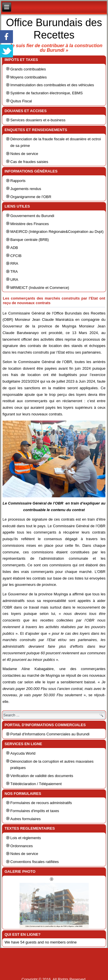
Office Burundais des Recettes (54, 29)
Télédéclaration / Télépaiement (36, 784)
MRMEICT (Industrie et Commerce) (40, 288)
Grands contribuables (28, 69)
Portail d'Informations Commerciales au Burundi (50, 734)
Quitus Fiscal (21, 101)
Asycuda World (23, 753)
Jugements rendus (26, 189)
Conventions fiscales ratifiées (35, 862)
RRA (14, 263)
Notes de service (24, 154)
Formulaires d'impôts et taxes (35, 811)
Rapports (18, 181)
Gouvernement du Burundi (32, 216)
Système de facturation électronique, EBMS (47, 93)
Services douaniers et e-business (38, 120)
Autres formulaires (25, 819)
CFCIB (16, 256)
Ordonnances (22, 846)
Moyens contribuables (29, 77)
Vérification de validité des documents (42, 776)
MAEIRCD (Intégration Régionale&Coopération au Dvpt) (57, 232)
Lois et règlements (26, 838)
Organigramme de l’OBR (31, 197)
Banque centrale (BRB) (30, 240)
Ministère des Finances (30, 224)
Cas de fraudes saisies (29, 162)
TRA (14, 272)
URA (14, 280)
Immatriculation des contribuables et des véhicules (52, 85)
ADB (14, 248)
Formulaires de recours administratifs (41, 803)
